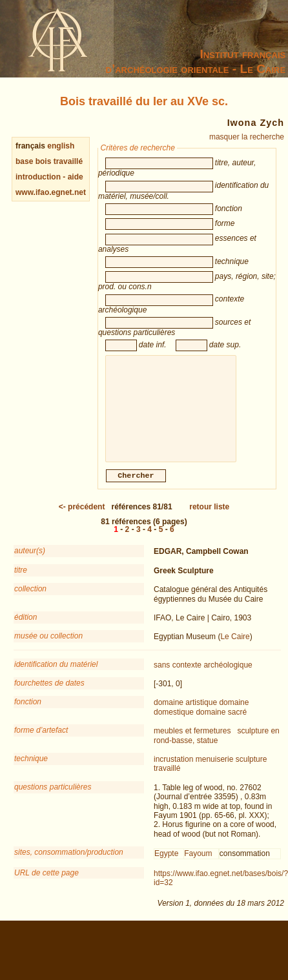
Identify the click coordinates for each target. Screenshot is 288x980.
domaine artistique (185, 717)
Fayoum (198, 868)
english (61, 146)
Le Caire (235, 651)
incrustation (173, 773)
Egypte (166, 868)
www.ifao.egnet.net (51, 192)
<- (82, 521)
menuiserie (215, 773)
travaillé (167, 782)
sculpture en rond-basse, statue (217, 750)
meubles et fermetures (192, 745)
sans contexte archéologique (203, 679)
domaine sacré (221, 726)
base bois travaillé (49, 161)
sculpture (252, 773)
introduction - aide (49, 177)
